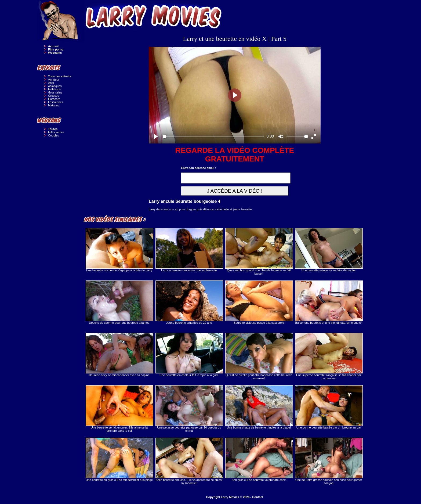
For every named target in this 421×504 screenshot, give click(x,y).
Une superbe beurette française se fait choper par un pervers (329, 356)
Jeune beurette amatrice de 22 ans (189, 302)
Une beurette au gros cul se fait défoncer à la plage (119, 460)
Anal (51, 83)
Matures (53, 105)
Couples (53, 135)
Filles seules (56, 132)
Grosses (54, 96)
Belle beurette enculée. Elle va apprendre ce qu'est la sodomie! (189, 461)
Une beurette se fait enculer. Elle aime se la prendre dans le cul (119, 409)
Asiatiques (55, 86)
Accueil (53, 46)
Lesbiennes (56, 102)
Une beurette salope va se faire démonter (329, 250)
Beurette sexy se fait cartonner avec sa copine (119, 355)
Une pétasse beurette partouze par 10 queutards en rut (189, 409)
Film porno (56, 49)
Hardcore (54, 99)
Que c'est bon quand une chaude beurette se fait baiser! (259, 252)
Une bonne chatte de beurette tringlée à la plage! (259, 407)
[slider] (213, 136)
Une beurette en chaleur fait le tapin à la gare (189, 355)
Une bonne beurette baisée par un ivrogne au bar (329, 407)
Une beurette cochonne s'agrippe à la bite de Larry (119, 250)
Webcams (55, 53)
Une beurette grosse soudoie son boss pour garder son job (329, 461)
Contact (258, 497)
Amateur (54, 80)
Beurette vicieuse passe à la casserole (259, 302)
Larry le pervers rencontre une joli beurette (189, 250)
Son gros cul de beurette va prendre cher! (259, 460)
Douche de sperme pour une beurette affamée (119, 302)
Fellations (54, 89)
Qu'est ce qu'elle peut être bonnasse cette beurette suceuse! (259, 356)
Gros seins (55, 92)
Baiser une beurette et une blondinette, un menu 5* (329, 302)
